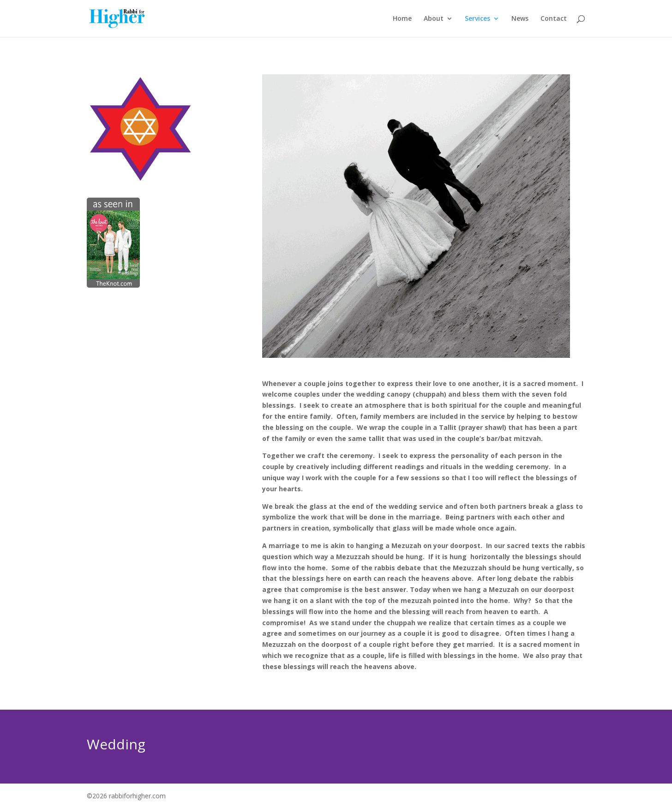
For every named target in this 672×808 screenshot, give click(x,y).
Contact (554, 19)
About (434, 19)
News (520, 19)
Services (477, 19)
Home (402, 19)
